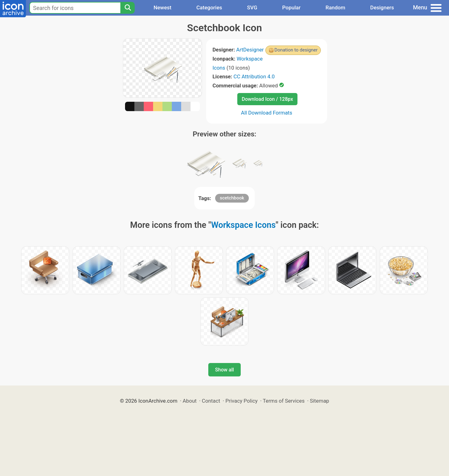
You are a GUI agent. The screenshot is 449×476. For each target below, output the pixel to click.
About (190, 401)
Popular (291, 7)
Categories (209, 7)
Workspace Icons (243, 225)
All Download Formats (267, 113)
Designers (382, 7)
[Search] (128, 8)
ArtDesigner (250, 50)
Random (335, 7)
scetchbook (232, 198)
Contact (211, 401)
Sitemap (320, 401)
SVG (252, 7)
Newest (162, 7)
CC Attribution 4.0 (254, 76)
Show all (224, 370)
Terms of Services (284, 401)
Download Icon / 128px (267, 99)
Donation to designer (296, 50)
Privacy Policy (241, 401)
